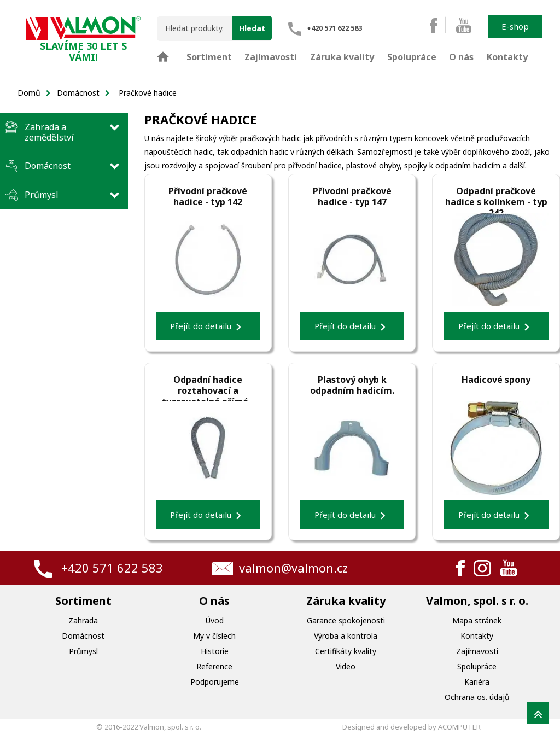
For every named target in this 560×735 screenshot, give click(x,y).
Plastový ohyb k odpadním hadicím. (352, 385)
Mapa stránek (477, 620)
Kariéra (477, 682)
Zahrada (83, 620)
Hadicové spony (496, 380)
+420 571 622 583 (112, 568)
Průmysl (42, 195)
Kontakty (477, 636)
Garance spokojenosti (346, 620)
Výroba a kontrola (346, 636)
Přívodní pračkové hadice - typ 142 (208, 196)
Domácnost (48, 166)
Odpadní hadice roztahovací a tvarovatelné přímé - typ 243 (208, 385)
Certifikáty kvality (346, 651)
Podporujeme (215, 682)
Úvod (215, 620)
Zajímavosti (477, 651)
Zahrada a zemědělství (49, 132)
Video (346, 666)
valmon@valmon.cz (293, 568)
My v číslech (214, 636)
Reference (214, 666)
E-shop (515, 26)
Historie (215, 651)
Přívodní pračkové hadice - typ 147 (352, 196)
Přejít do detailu (208, 327)
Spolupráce (477, 666)
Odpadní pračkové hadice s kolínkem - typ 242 (496, 196)
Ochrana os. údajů (477, 697)
